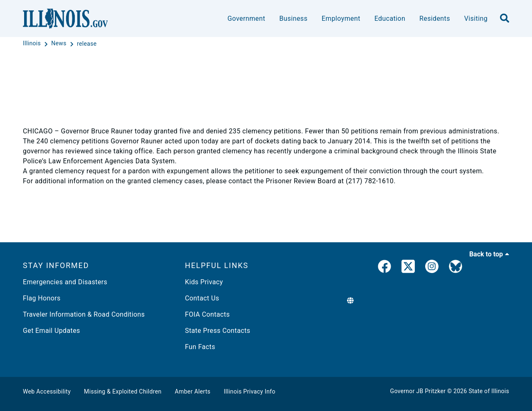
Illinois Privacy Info (249, 391)
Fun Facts (200, 347)
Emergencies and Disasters (65, 282)
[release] (87, 44)
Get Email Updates (52, 331)
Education (390, 18)
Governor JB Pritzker (418, 391)
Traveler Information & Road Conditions (84, 314)
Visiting (476, 18)
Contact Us (202, 298)
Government (246, 18)
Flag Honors (42, 298)
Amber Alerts (193, 391)
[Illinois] (33, 44)
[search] (505, 19)
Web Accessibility (47, 391)
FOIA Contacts (207, 314)
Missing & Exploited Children (123, 391)
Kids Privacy (204, 282)
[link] (384, 268)
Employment (341, 18)
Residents (435, 18)
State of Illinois (489, 391)
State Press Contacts (218, 331)
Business (293, 18)
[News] (59, 44)
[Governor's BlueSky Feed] (456, 268)
